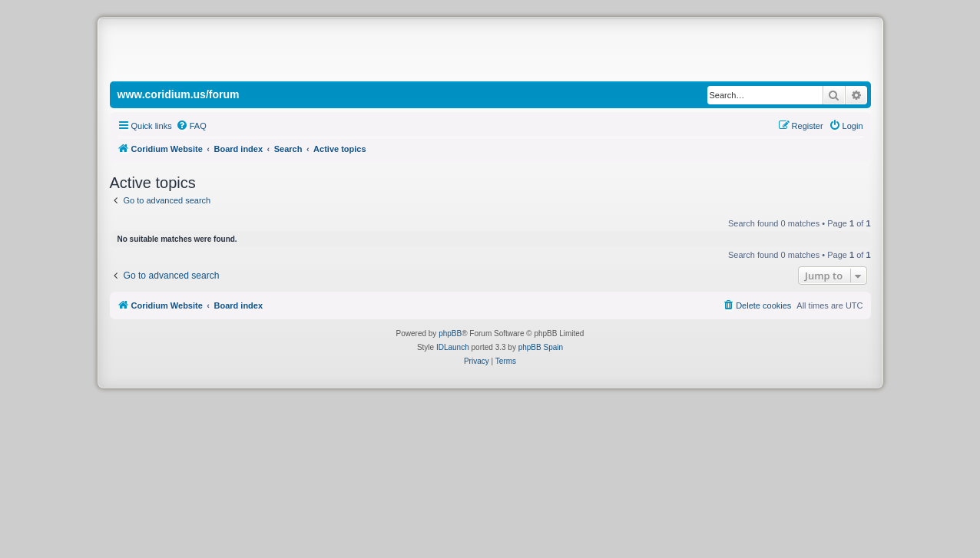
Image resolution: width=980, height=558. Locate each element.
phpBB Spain (541, 347)
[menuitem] (191, 126)
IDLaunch (453, 347)
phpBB (450, 333)
